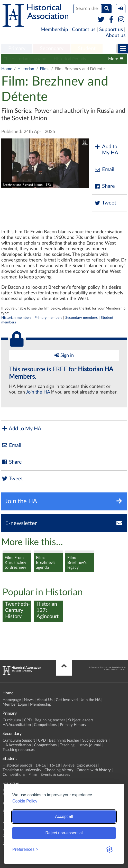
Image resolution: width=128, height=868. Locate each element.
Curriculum (12, 720)
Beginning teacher (50, 720)
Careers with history (94, 770)
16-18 (55, 765)
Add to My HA (106, 150)
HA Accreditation (17, 725)
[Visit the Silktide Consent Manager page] (109, 850)
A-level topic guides (80, 765)
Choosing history (59, 770)
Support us (111, 30)
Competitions (45, 725)
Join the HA (38, 392)
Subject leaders (81, 720)
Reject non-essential (64, 833)
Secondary (52, 49)
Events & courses (55, 775)
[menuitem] (17, 49)
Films (45, 69)
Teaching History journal (80, 745)
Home (7, 69)
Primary (17, 49)
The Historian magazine (25, 59)
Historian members (16, 318)
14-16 (41, 765)
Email (104, 170)
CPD (28, 720)
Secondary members (81, 318)
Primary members (48, 318)
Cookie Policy (25, 801)
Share (105, 186)
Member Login (15, 704)
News (29, 700)
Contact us (84, 30)
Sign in (64, 355)
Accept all (64, 816)
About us (116, 36)
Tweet (105, 203)
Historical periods (17, 765)
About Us (45, 700)
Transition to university (22, 770)
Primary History (73, 725)
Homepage (12, 700)
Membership (54, 30)
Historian (26, 69)
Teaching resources (19, 750)
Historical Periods (70, 59)
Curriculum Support (19, 740)
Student (87, 49)
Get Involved (67, 700)
